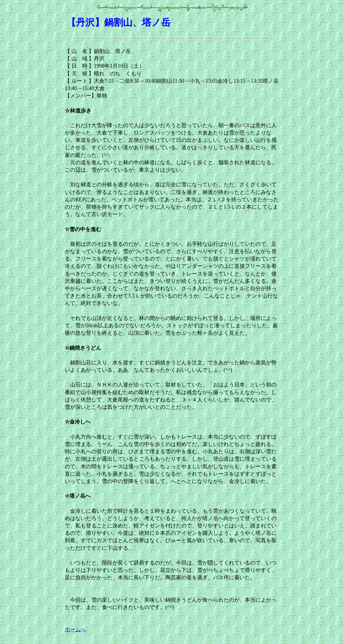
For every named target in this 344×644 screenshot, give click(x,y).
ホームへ (75, 630)
